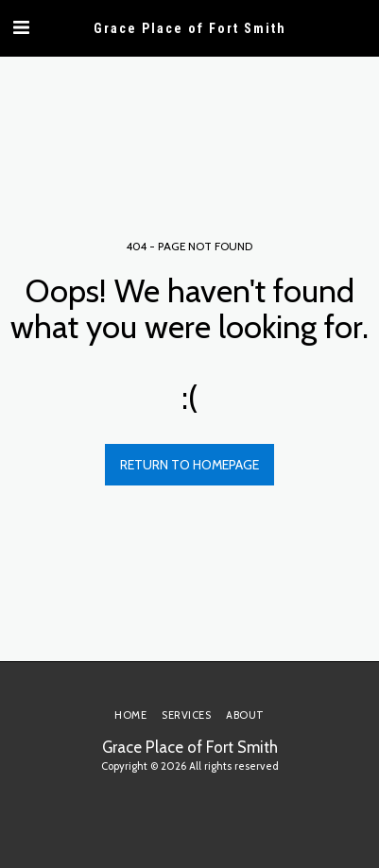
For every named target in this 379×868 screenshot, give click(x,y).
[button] (21, 27)
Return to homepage (189, 465)
